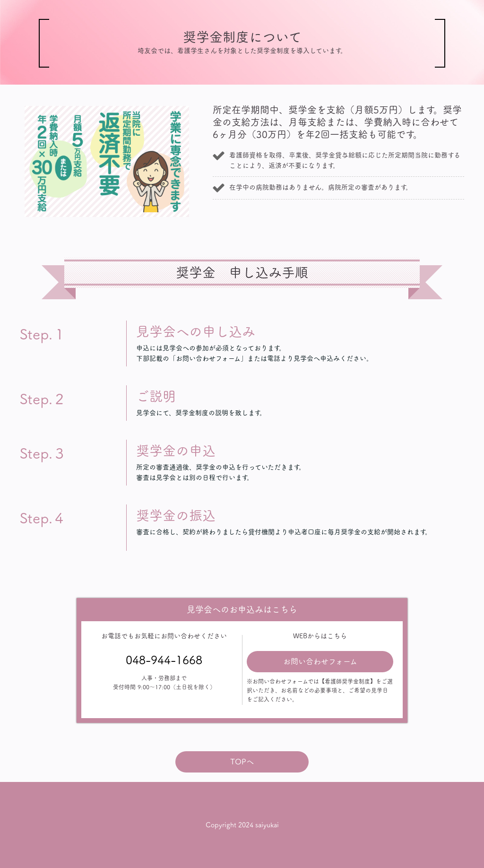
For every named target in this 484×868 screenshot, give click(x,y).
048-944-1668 (164, 660)
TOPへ (242, 762)
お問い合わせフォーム (320, 661)
